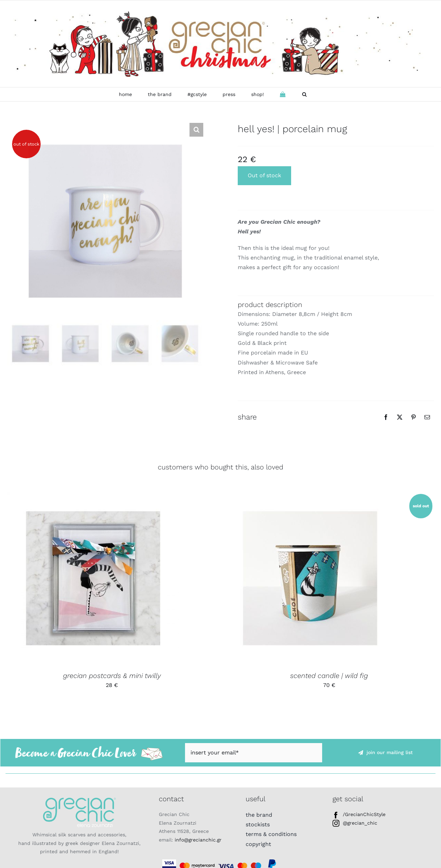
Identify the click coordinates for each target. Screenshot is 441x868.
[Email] (427, 417)
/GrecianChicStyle (359, 814)
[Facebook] (386, 417)
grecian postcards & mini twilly (112, 676)
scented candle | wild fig (329, 676)
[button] (304, 94)
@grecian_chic (355, 823)
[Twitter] (400, 417)
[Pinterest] (413, 417)
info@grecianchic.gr (198, 840)
